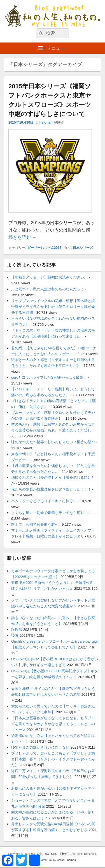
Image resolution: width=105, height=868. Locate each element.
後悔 (15, 635)
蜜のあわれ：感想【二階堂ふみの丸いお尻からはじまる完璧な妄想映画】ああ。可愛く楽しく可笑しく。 (53, 430)
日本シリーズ (83, 248)
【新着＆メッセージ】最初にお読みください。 (49, 277)
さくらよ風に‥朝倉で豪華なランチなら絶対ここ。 (53, 513)
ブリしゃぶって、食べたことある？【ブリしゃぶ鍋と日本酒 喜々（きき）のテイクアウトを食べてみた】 (53, 759)
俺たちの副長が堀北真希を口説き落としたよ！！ (51, 489)
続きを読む (22, 237)
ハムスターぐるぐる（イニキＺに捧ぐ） (44, 501)
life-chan (46, 122)
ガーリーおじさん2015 (44, 248)
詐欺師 (17, 630)
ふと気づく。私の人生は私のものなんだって (48, 289)
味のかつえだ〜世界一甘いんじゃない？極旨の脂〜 (53, 442)
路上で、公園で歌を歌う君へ (35, 524)
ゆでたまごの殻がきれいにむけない (40, 747)
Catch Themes (66, 860)
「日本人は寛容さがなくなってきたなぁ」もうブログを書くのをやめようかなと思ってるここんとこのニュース (53, 724)
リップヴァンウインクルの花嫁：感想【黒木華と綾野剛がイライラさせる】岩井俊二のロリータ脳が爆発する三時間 (53, 307)
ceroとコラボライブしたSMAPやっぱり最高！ (49, 377)
